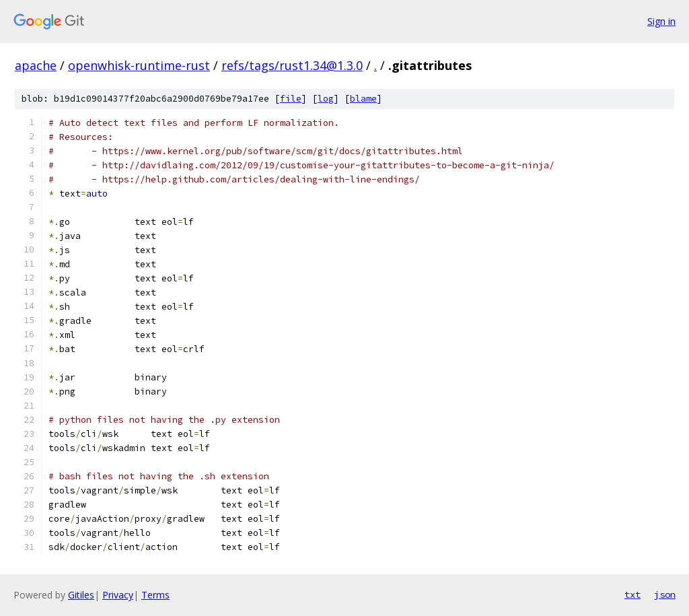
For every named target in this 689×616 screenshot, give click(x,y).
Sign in (661, 21)
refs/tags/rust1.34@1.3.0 (292, 65)
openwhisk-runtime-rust (139, 65)
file (291, 99)
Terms (155, 595)
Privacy (118, 595)
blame (363, 99)
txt (632, 594)
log (326, 99)
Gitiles (81, 595)
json (665, 594)
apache (36, 65)
